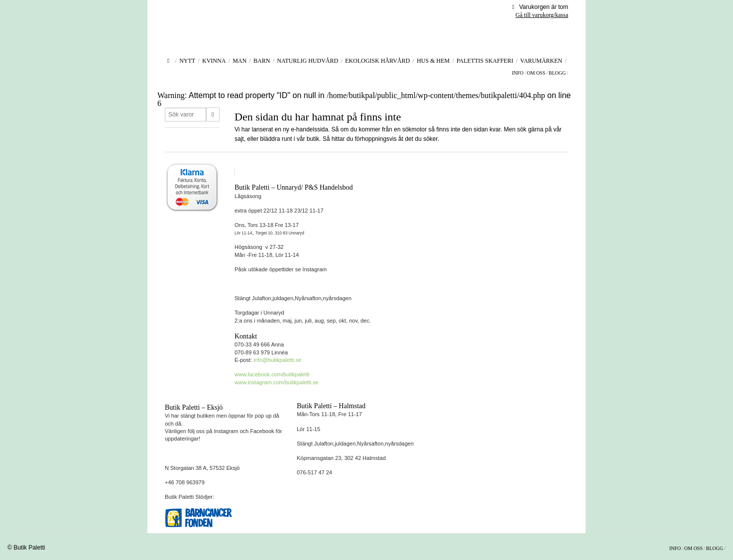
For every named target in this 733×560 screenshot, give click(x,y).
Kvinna (214, 61)
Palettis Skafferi (485, 61)
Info (518, 73)
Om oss (536, 73)
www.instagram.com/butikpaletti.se (277, 382)
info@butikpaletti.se (277, 360)
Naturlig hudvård (307, 61)
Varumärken (541, 61)
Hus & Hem (433, 61)
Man (240, 61)
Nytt (187, 61)
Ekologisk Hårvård (377, 61)
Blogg (557, 73)
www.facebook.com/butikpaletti (272, 374)
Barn (262, 61)
